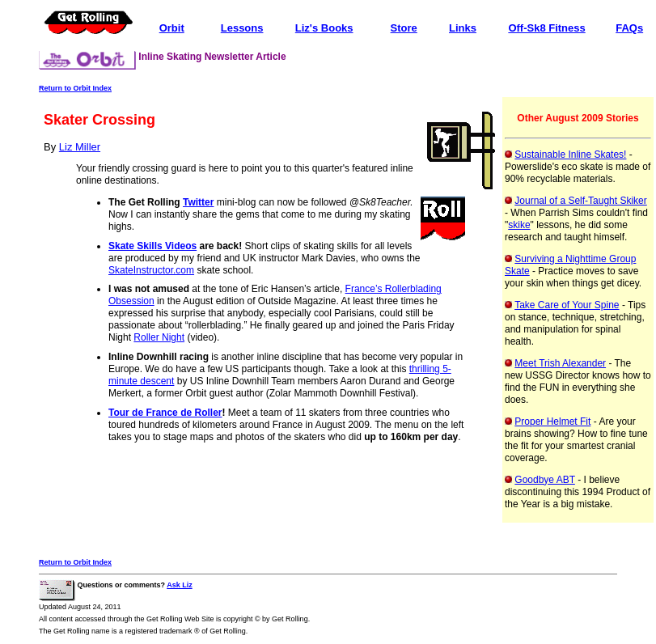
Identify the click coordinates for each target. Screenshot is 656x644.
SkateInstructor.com (151, 270)
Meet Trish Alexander (560, 363)
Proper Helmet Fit (552, 422)
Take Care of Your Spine (567, 305)
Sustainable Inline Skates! (570, 155)
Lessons (242, 28)
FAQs (629, 28)
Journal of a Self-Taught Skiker (580, 201)
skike (519, 225)
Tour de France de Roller (165, 413)
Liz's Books (324, 28)
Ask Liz (180, 585)
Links (463, 28)
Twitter (198, 202)
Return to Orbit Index (75, 88)
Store (404, 28)
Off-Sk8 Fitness (546, 28)
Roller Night (159, 337)
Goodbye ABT (545, 480)
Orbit (172, 28)
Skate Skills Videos (152, 246)
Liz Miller (80, 147)
